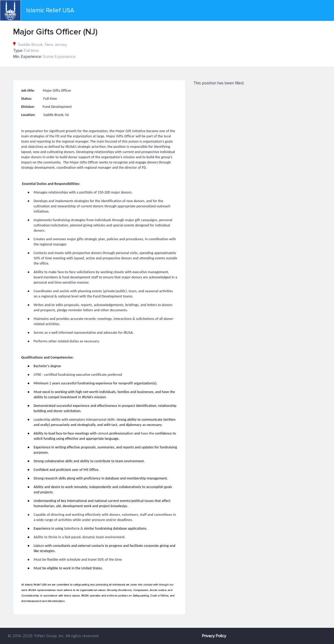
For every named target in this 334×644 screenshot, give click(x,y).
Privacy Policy (214, 636)
